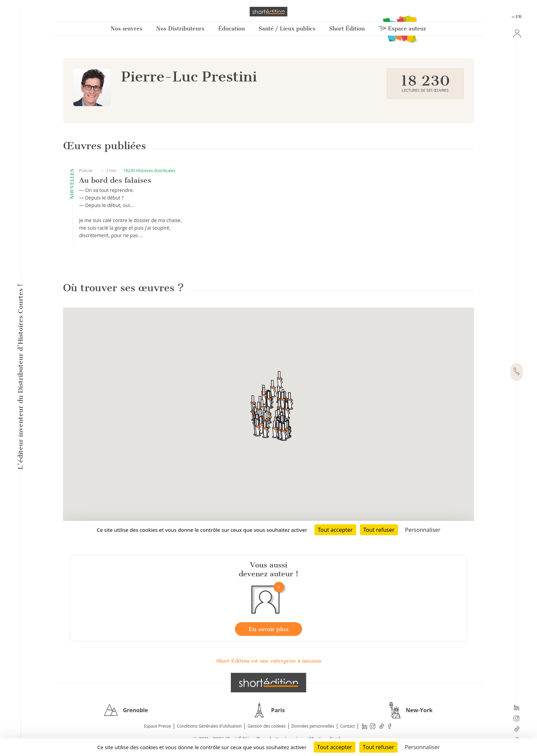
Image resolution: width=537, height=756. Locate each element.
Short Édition (347, 29)
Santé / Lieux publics (287, 29)
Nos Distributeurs (180, 29)
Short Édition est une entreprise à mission (268, 661)
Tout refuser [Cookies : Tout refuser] (378, 747)
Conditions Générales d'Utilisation (209, 726)
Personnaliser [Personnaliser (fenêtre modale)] (422, 747)
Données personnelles (313, 726)
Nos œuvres (127, 29)
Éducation (232, 29)
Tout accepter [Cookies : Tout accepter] (335, 747)
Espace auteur (402, 29)
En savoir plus (268, 629)
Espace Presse (157, 726)
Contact (347, 726)
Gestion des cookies (267, 726)
